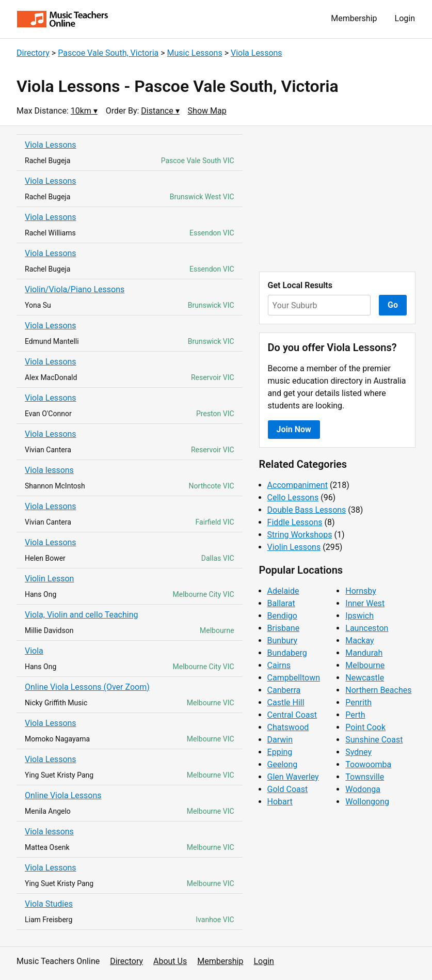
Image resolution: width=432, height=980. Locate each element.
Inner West (365, 603)
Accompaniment (298, 485)
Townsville (365, 777)
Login (405, 18)
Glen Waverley (293, 777)
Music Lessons (195, 53)
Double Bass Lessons (307, 510)
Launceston (367, 628)
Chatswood (288, 727)
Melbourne (365, 665)
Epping (280, 752)
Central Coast (292, 715)
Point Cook (365, 727)
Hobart (280, 802)
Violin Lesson (49, 579)
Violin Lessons (294, 547)
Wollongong (367, 802)
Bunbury (283, 641)
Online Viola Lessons (63, 795)
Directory (33, 53)
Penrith (358, 702)
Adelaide (283, 591)
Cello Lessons (293, 497)
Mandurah (364, 653)
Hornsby (361, 591)
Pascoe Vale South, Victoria (108, 53)
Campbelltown (294, 678)
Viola (34, 651)
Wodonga (363, 789)
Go (393, 305)
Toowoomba (368, 764)
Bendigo (282, 616)
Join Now (294, 429)
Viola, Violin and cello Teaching (82, 615)
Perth (355, 715)
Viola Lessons (257, 53)
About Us (170, 961)
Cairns (279, 665)
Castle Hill (286, 702)
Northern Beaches (378, 690)
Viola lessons (49, 470)
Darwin (280, 740)
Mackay (359, 641)
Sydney (358, 752)
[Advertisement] (337, 199)
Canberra (284, 690)
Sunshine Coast (374, 740)
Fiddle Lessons (295, 522)
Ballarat (281, 603)
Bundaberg (287, 653)
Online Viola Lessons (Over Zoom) (87, 687)
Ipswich (359, 616)
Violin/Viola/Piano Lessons (75, 289)
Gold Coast (288, 789)
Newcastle (365, 678)
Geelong (283, 764)
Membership (354, 18)
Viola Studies (49, 904)
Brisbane (284, 628)
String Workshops (300, 535)
